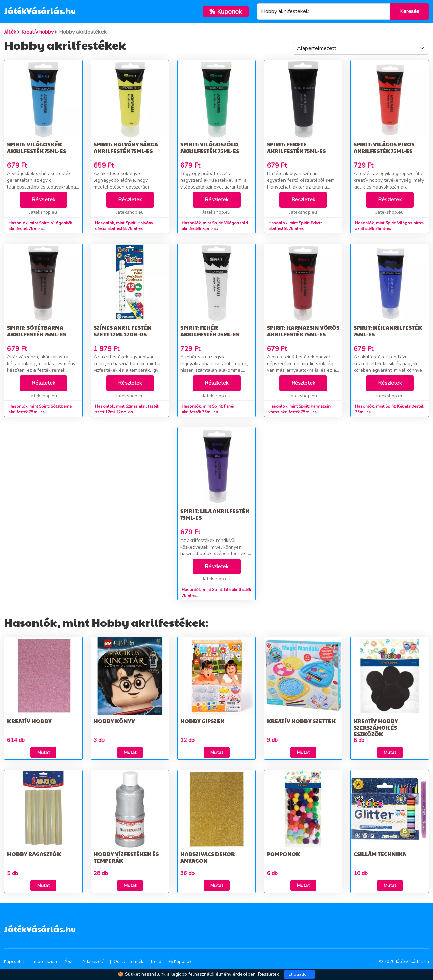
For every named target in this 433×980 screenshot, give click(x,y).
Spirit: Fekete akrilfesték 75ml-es (296, 147)
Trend (156, 962)
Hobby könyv (114, 721)
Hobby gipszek (202, 721)
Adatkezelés (94, 962)
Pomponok (283, 854)
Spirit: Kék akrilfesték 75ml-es (388, 331)
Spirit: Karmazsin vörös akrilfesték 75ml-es (303, 331)
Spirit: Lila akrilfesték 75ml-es (215, 514)
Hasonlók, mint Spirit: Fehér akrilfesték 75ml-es (208, 409)
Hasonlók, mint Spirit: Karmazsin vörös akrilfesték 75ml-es (299, 409)
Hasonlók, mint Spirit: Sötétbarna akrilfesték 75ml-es (40, 409)
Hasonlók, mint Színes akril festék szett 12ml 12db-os (127, 409)
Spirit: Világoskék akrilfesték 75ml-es (37, 147)
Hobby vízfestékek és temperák (126, 857)
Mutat (43, 752)
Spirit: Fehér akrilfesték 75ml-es (210, 331)
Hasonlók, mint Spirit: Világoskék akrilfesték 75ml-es (40, 226)
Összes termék (128, 962)
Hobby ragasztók (34, 854)
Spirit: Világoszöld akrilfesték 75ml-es (210, 147)
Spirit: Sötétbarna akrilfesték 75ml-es (37, 331)
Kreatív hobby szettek (301, 721)
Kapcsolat (14, 962)
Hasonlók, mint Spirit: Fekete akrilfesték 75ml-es (295, 226)
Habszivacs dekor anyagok (208, 857)
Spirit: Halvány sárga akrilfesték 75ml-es (126, 147)
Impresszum (45, 962)
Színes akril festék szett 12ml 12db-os (122, 331)
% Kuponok (180, 962)
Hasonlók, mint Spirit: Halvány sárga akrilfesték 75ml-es (124, 226)
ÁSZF (70, 962)
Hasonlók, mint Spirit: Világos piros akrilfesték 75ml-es (389, 226)
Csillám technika (380, 854)
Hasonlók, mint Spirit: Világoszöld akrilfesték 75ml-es (215, 226)
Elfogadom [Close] (300, 974)
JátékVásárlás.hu (40, 10)
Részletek (43, 200)
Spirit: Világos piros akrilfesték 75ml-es (384, 147)
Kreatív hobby (29, 721)
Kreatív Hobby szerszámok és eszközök (376, 727)
